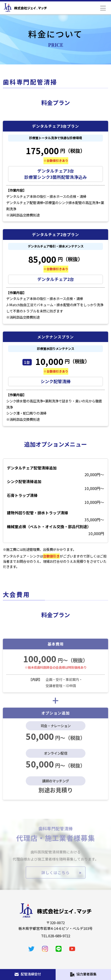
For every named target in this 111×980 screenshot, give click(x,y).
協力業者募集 (83, 974)
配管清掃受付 (28, 974)
